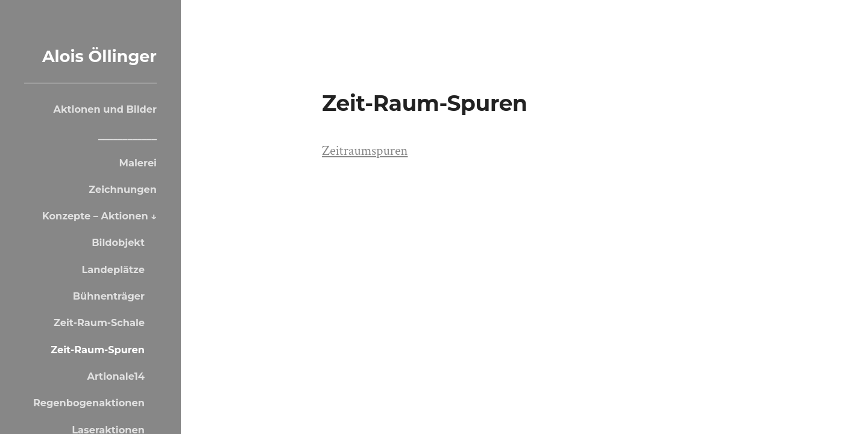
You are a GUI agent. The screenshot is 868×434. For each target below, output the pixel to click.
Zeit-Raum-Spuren (98, 350)
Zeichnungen (123, 189)
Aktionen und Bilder (105, 109)
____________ (127, 136)
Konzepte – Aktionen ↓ (99, 216)
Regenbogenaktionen (89, 403)
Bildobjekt (118, 242)
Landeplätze (113, 269)
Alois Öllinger (99, 56)
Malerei (138, 163)
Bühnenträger (109, 296)
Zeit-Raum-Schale (99, 322)
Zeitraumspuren (365, 151)
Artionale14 (116, 376)
